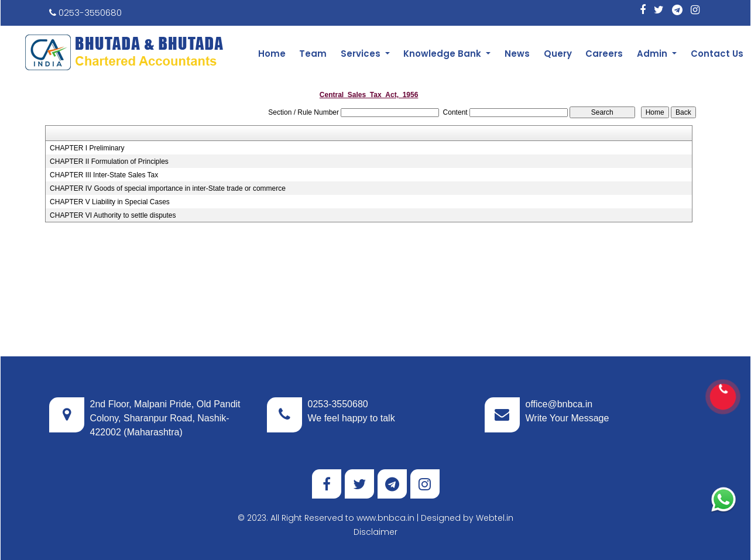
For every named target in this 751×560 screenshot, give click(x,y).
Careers (604, 54)
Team (313, 54)
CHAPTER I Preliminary (87, 148)
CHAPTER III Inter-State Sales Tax (104, 175)
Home (272, 54)
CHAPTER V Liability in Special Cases (110, 202)
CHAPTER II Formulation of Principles (109, 162)
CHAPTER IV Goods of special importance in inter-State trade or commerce (168, 188)
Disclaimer (375, 532)
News (517, 54)
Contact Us (717, 54)
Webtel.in (495, 518)
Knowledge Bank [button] (443, 54)
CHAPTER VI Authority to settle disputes (113, 215)
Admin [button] (653, 54)
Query (558, 54)
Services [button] (362, 54)
